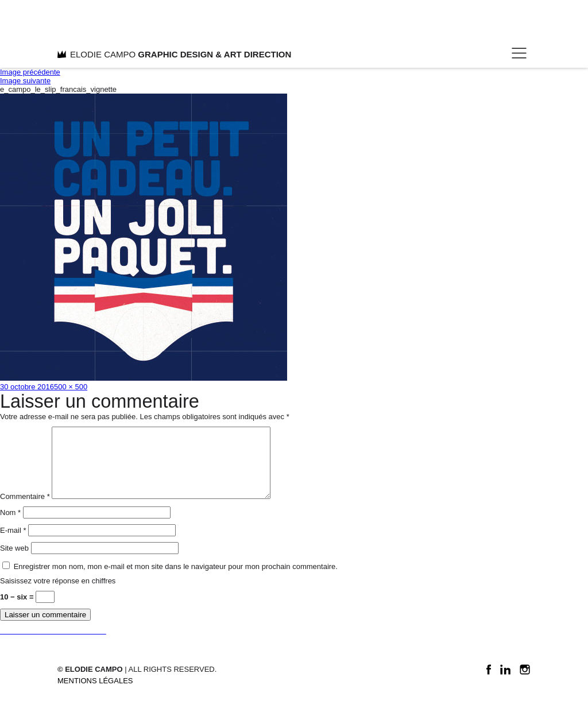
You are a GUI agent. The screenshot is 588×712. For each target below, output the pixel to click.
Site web (14, 562)
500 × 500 (71, 387)
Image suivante (25, 81)
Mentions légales (95, 694)
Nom (10, 526)
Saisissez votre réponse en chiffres (58, 595)
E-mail (13, 544)
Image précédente (30, 72)
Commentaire (25, 510)
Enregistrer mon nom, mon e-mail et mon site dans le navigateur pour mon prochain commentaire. (176, 580)
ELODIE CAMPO (174, 54)
